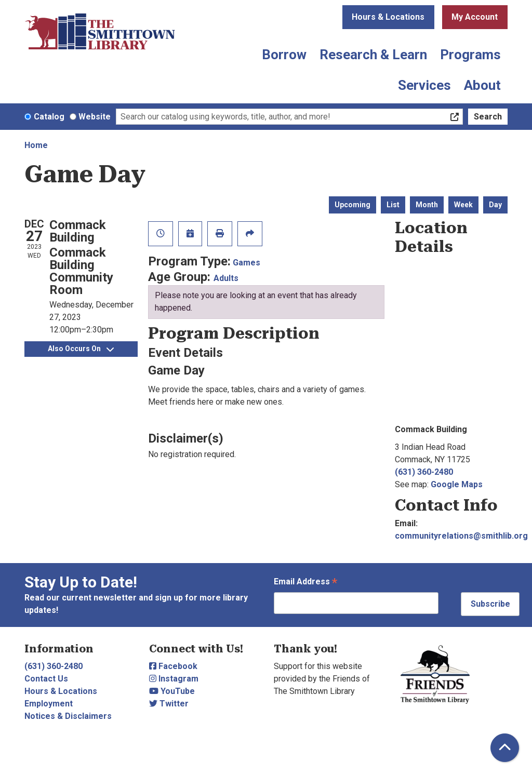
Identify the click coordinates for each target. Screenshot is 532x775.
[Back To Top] (505, 748)
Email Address (305, 583)
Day (495, 205)
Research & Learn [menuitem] (373, 55)
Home (36, 145)
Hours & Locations (388, 17)
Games (247, 263)
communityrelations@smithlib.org (461, 536)
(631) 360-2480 (424, 472)
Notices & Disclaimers (68, 716)
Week (463, 205)
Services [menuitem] (424, 85)
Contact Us (46, 679)
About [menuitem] (482, 85)
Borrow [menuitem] (284, 55)
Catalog (49, 117)
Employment (49, 704)
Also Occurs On (81, 349)
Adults (226, 278)
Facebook (173, 666)
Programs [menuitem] (470, 55)
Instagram (174, 679)
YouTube (172, 691)
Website (95, 117)
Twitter (169, 704)
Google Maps (457, 484)
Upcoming (353, 205)
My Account (475, 17)
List (393, 205)
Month (427, 205)
